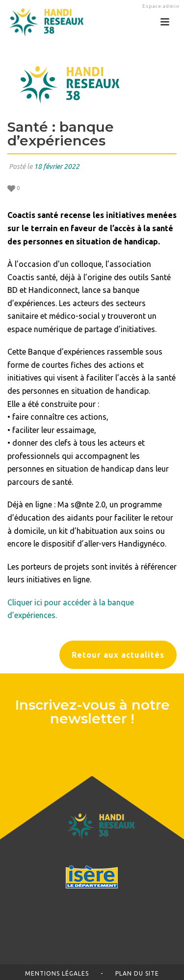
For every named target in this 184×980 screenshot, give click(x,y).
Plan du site (137, 973)
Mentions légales (57, 973)
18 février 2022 (57, 167)
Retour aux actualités (118, 655)
